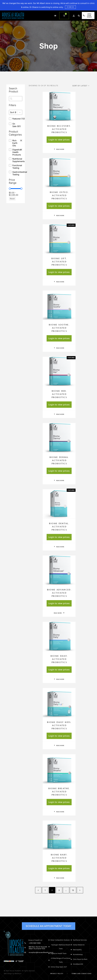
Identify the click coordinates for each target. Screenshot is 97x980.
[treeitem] (16, 143)
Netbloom (18, 974)
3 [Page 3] (59, 890)
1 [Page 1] (45, 890)
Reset (12, 199)
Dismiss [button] (71, 7)
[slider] (10, 189)
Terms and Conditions (81, 974)
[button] (55, 16)
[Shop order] (81, 86)
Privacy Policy (57, 974)
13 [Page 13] (73, 890)
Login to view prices (59, 140)
